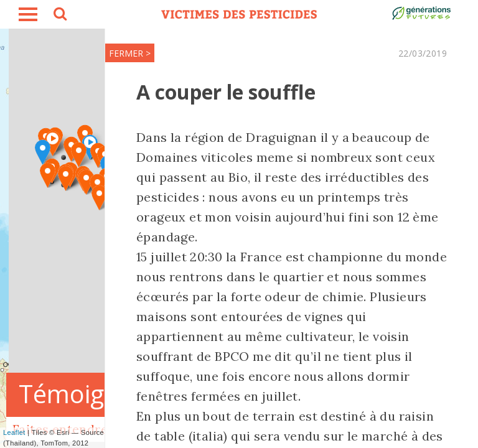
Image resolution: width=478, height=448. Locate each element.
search (59, 16)
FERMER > (130, 53)
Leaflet (14, 432)
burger (28, 14)
